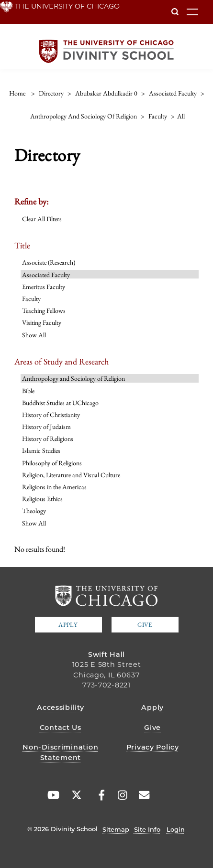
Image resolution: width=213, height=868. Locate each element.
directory (51, 93)
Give (145, 625)
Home (17, 93)
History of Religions (48, 439)
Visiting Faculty (42, 322)
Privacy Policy (153, 747)
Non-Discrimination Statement (60, 752)
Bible (28, 391)
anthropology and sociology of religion (84, 116)
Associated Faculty (46, 275)
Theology (34, 511)
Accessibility (60, 707)
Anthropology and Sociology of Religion (73, 378)
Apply (68, 625)
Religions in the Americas (54, 487)
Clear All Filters (42, 219)
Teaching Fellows (44, 311)
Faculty (31, 299)
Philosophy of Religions (52, 463)
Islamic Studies (41, 450)
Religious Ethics (42, 499)
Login (176, 829)
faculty (158, 116)
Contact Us (61, 728)
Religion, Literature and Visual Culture (71, 475)
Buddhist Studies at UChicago (60, 403)
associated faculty (173, 93)
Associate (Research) (49, 262)
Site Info (147, 829)
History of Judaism (46, 427)
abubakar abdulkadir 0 (106, 93)
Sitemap (116, 829)
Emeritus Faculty (44, 287)
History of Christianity (51, 415)
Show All (34, 335)
